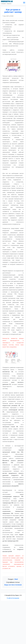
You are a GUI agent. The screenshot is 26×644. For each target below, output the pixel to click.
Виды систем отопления (13, 585)
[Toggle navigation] (24, 3)
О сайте (9, 598)
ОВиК (16, 579)
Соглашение (16, 598)
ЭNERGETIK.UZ (7, 1)
